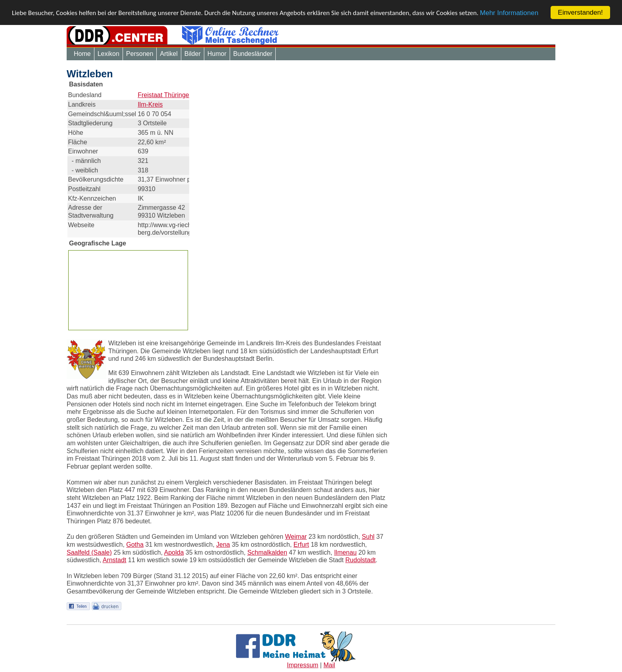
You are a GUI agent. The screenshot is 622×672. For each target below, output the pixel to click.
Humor (217, 54)
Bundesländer (253, 54)
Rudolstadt (361, 560)
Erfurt (301, 545)
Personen (140, 54)
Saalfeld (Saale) (89, 552)
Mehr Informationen (509, 12)
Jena (223, 545)
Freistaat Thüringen (165, 95)
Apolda (174, 552)
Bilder (193, 54)
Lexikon (108, 54)
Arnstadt (115, 560)
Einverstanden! (580, 12)
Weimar (296, 537)
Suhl (368, 537)
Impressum (302, 665)
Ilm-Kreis (150, 104)
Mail (329, 665)
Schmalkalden (267, 552)
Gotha (135, 545)
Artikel (169, 54)
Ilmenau (345, 552)
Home (82, 54)
